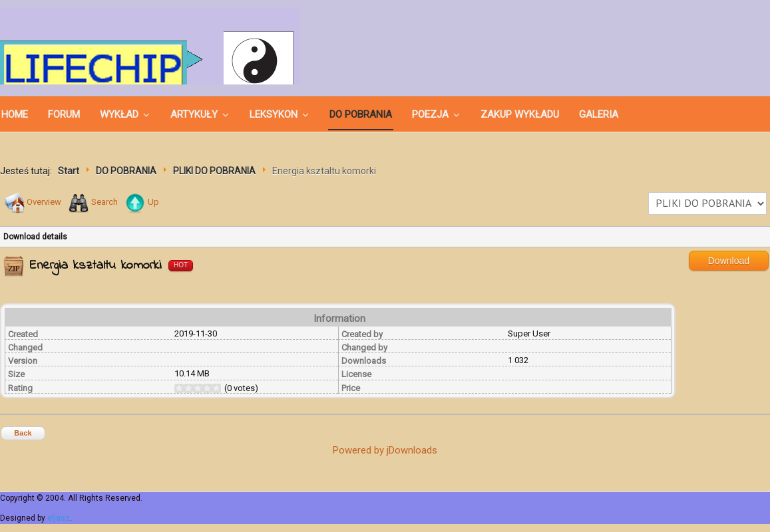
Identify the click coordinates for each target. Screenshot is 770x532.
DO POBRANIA (361, 114)
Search (104, 202)
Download (729, 261)
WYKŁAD (119, 114)
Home (15, 114)
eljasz (59, 518)
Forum (64, 114)
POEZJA (430, 114)
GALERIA (599, 114)
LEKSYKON (274, 114)
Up (153, 202)
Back (23, 433)
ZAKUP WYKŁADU (520, 114)
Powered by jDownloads (385, 450)
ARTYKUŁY (194, 114)
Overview (44, 202)
